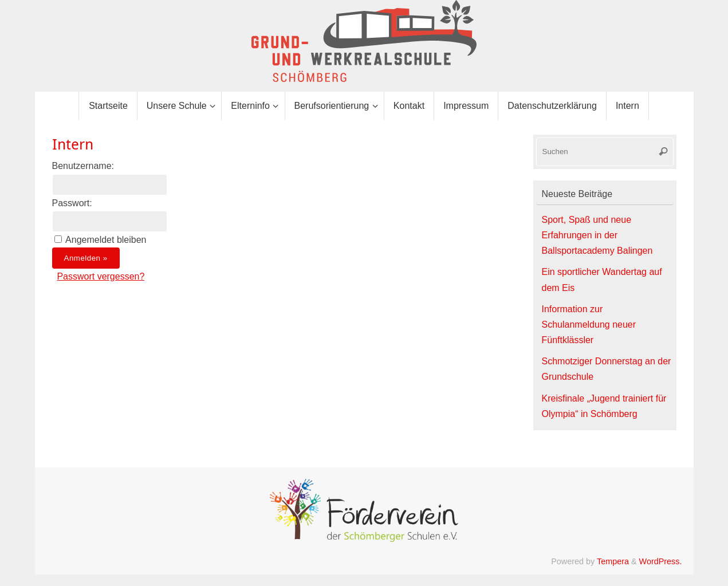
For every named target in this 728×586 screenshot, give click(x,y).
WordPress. (661, 561)
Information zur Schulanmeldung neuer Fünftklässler (589, 325)
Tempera (613, 561)
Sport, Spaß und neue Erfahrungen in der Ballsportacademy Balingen (597, 235)
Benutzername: (83, 166)
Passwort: (72, 203)
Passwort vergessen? (101, 276)
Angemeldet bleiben (106, 240)
